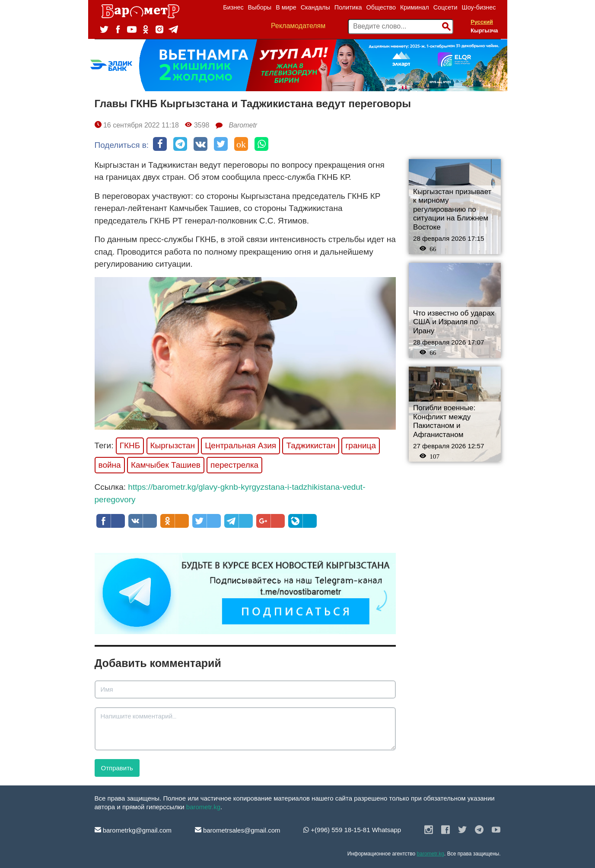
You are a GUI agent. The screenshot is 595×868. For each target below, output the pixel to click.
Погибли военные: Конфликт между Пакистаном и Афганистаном (444, 421)
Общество (381, 7)
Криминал (415, 7)
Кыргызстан (173, 445)
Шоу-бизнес (479, 7)
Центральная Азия (240, 445)
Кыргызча (484, 30)
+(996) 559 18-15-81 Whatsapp (352, 830)
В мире (286, 7)
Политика (348, 7)
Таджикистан (311, 445)
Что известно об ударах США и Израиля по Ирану (454, 322)
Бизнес (233, 7)
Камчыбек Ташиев (166, 465)
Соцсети (445, 7)
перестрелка (234, 465)
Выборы (260, 7)
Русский (482, 22)
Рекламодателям (298, 26)
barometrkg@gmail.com (133, 830)
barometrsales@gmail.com (238, 830)
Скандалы (315, 7)
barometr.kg (203, 807)
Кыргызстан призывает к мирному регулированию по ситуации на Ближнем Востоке (452, 209)
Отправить (117, 768)
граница (361, 445)
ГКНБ (130, 445)
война (110, 465)
